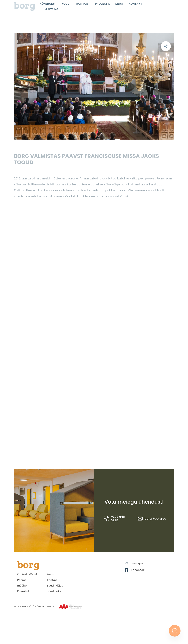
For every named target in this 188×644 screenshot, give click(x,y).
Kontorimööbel (27, 574)
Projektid (23, 591)
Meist (119, 4)
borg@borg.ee (151, 519)
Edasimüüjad (55, 586)
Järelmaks (54, 591)
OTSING (52, 9)
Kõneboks (47, 4)
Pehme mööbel (22, 583)
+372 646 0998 (114, 518)
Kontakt (135, 4)
